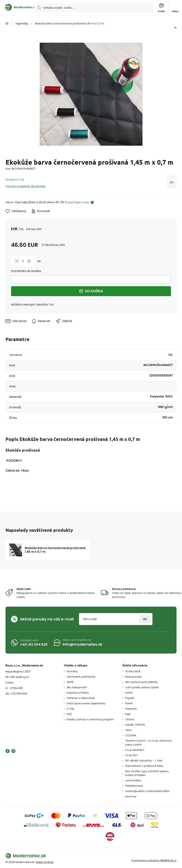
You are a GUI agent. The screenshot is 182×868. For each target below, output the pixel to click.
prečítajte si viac (79, 202)
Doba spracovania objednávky (86, 703)
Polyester (131, 709)
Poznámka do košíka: (26, 271)
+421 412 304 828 (34, 644)
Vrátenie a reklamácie (81, 698)
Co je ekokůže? (135, 750)
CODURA (131, 735)
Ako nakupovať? (77, 687)
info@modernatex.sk (82, 644)
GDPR (70, 682)
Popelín (130, 698)
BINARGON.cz (168, 860)
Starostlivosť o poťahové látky (144, 766)
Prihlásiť (145, 619)
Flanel (129, 703)
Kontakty (72, 671)
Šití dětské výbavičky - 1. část (144, 761)
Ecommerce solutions (146, 860)
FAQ (69, 714)
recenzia (131, 796)
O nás (70, 709)
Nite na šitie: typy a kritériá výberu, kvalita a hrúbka (147, 773)
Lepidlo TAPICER (135, 725)
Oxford (130, 719)
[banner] (17, 7)
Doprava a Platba (78, 693)
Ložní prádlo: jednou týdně (142, 687)
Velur (128, 730)
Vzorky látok (133, 671)
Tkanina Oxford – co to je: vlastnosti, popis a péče (149, 743)
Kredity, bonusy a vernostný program (90, 719)
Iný (172, 182)
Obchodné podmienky (81, 677)
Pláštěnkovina (134, 786)
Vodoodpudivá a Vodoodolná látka (147, 791)
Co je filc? (132, 755)
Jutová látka (133, 780)
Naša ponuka (134, 677)
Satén (129, 693)
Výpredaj (22, 24)
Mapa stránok (45, 862)
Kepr (128, 714)
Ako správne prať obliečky (142, 682)
